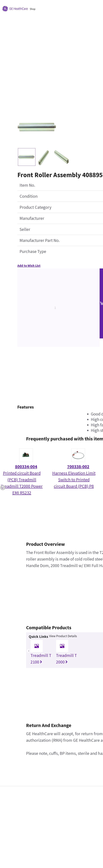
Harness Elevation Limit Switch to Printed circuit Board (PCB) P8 (74, 480)
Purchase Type (33, 251)
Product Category (35, 207)
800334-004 (26, 467)
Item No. (27, 185)
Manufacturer (32, 218)
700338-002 (78, 467)
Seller (25, 229)
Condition (29, 196)
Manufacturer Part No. (40, 240)
